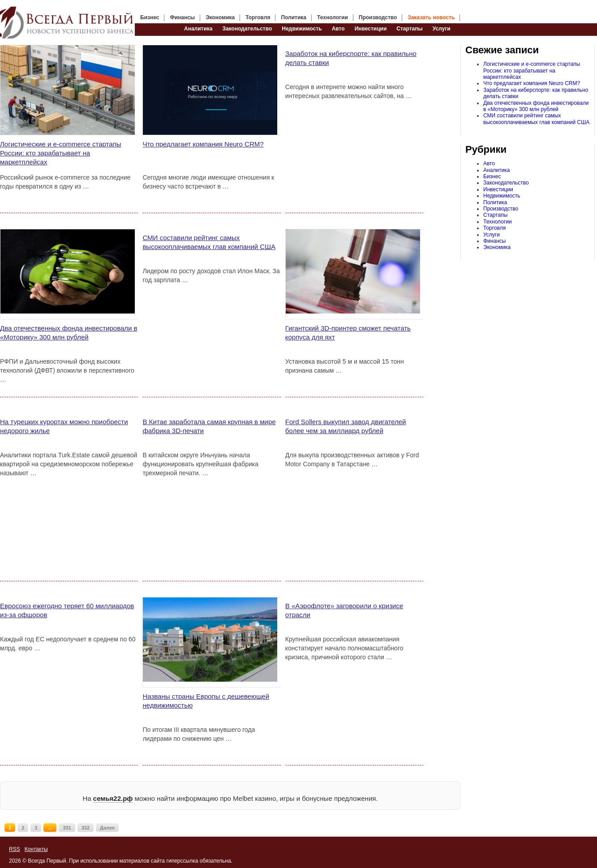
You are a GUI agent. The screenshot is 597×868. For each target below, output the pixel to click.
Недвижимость (302, 29)
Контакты (36, 849)
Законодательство (247, 29)
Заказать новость (431, 17)
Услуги (442, 29)
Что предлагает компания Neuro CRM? (203, 144)
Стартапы (409, 29)
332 (86, 828)
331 (67, 828)
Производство (378, 17)
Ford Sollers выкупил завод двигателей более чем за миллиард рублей (346, 426)
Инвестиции (371, 29)
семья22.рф (113, 798)
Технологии (333, 17)
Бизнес (150, 17)
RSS (15, 849)
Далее (107, 828)
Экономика (220, 17)
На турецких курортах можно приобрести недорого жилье (64, 426)
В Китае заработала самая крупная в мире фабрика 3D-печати (209, 426)
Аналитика (198, 29)
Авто (338, 29)
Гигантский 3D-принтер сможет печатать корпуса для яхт (348, 333)
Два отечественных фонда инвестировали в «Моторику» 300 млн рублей (69, 333)
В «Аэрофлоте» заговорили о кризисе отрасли (344, 610)
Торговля (258, 17)
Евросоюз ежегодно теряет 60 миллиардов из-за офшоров (67, 610)
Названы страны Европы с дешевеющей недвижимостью (206, 701)
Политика (294, 17)
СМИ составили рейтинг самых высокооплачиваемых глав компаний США (209, 242)
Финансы (182, 17)
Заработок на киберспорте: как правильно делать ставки (351, 58)
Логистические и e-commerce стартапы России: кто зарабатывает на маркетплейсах (60, 153)
